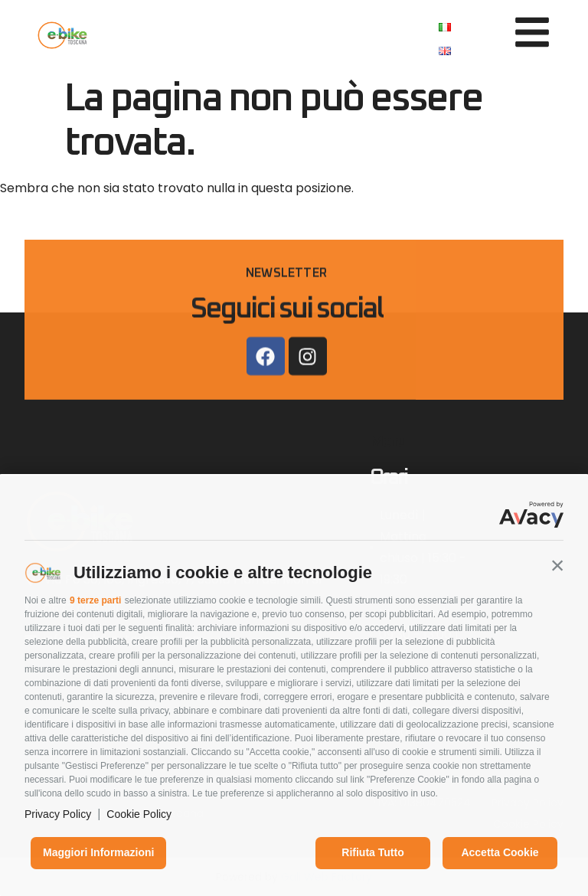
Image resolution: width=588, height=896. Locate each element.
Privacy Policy (58, 814)
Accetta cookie (500, 852)
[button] (557, 565)
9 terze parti (95, 600)
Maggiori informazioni (98, 852)
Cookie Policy (139, 814)
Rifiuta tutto (372, 852)
